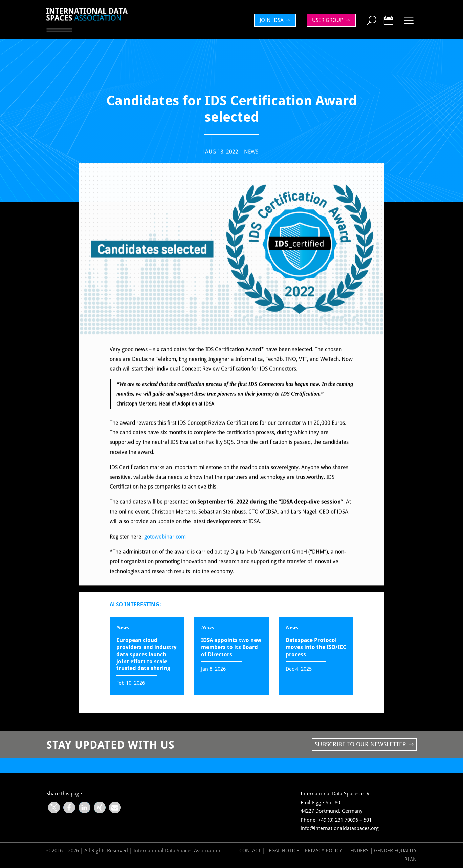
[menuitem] (277, 20)
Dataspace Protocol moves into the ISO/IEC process (316, 647)
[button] (54, 808)
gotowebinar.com (165, 542)
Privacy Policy (324, 851)
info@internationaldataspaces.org (340, 828)
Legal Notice (283, 851)
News (251, 157)
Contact (250, 851)
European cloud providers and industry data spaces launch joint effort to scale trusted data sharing (147, 654)
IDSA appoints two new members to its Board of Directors (231, 647)
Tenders (358, 851)
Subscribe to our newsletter (360, 744)
